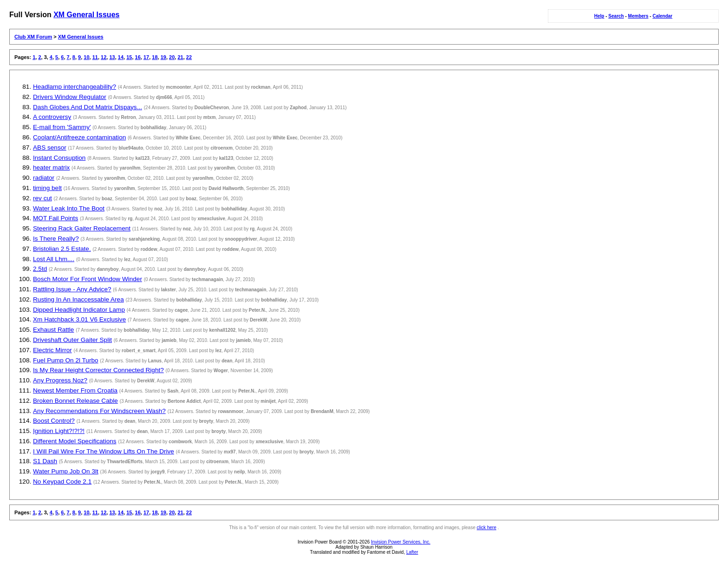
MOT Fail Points (55, 218)
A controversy (52, 117)
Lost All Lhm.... (54, 259)
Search (616, 16)
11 (95, 57)
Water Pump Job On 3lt (66, 471)
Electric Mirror (52, 350)
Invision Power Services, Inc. (401, 542)
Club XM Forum (33, 37)
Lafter (412, 552)
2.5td (40, 269)
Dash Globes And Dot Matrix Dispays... (88, 107)
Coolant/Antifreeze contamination (79, 137)
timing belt (47, 188)
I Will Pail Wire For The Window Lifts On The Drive (104, 451)
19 (163, 57)
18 (155, 57)
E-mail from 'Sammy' (62, 127)
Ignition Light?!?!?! (59, 431)
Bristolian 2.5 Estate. (62, 249)
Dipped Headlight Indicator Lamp (79, 310)
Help (599, 16)
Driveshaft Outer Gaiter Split (72, 340)
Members (638, 16)
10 (86, 57)
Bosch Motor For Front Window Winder (88, 279)
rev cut (42, 198)
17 (146, 57)
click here (487, 528)
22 (189, 57)
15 (129, 57)
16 (138, 57)
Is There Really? (56, 239)
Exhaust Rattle (53, 330)
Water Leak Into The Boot (69, 208)
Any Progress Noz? (60, 380)
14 (121, 57)
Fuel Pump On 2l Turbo (66, 360)
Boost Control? (54, 421)
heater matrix (51, 167)
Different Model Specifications (75, 441)
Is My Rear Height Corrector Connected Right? (98, 370)
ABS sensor (50, 148)
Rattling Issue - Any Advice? (72, 289)
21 (180, 57)
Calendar (662, 16)
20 (172, 57)
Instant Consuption (59, 158)
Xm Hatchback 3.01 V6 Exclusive (79, 319)
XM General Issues (86, 15)
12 (104, 57)
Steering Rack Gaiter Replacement (82, 228)
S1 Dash (45, 461)
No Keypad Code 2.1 (62, 482)
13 (112, 57)
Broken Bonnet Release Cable (75, 401)
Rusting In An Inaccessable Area (78, 299)
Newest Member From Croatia (75, 390)
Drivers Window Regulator (70, 97)
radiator (44, 178)
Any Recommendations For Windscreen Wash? (99, 411)
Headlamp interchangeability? (75, 87)
